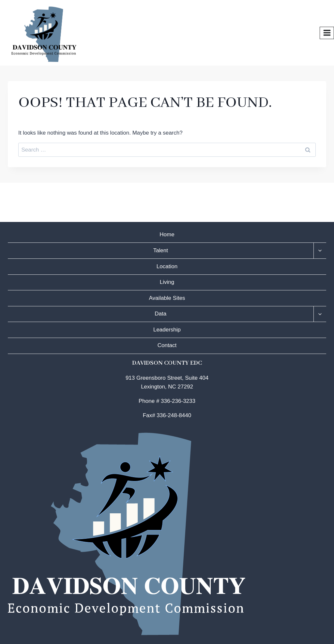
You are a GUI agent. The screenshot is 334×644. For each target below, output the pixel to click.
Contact (167, 345)
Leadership (167, 330)
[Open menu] (327, 33)
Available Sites (167, 298)
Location (167, 266)
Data (160, 314)
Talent (161, 250)
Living (167, 282)
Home (167, 234)
